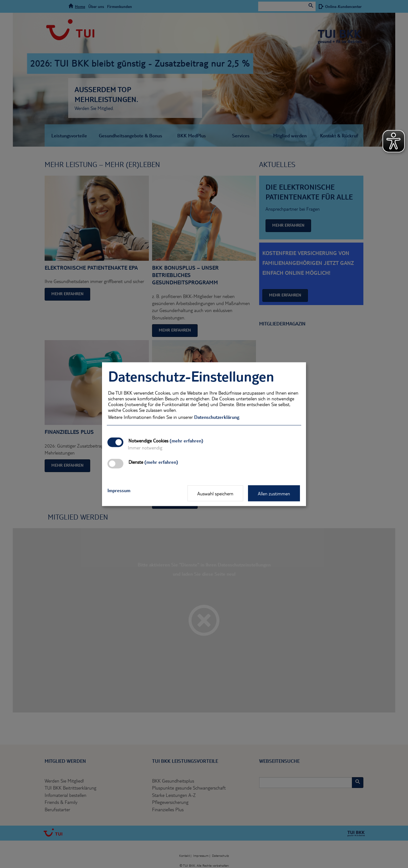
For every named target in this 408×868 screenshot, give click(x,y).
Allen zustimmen (274, 493)
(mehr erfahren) (186, 440)
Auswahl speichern (215, 493)
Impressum (119, 490)
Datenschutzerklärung (217, 417)
